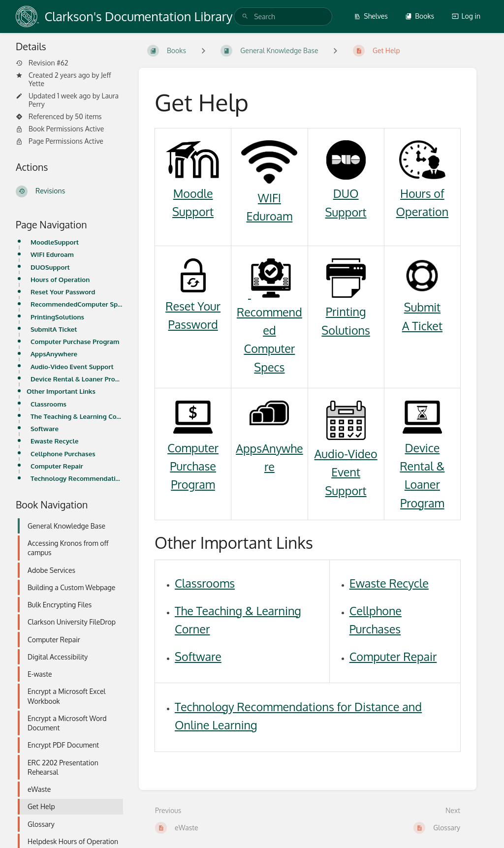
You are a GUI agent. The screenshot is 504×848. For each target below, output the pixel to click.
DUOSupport (50, 267)
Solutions (346, 330)
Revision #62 (42, 63)
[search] (283, 16)
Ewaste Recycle (54, 441)
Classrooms (48, 404)
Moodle (193, 193)
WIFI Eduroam (52, 254)
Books (420, 16)
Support (193, 211)
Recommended (269, 312)
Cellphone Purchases (63, 454)
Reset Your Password (63, 292)
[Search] (245, 16)
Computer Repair (57, 466)
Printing (346, 311)
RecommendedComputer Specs (77, 304)
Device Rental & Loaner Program (77, 379)
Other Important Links (61, 391)
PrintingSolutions (57, 317)
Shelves (371, 16)
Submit (422, 307)
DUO (346, 193)
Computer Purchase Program (75, 341)
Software (45, 428)
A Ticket (422, 326)
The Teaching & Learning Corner (77, 416)
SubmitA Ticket (54, 329)
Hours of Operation (60, 279)
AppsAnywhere (54, 354)
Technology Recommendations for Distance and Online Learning (77, 478)
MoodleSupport (55, 242)
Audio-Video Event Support (72, 366)
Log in (466, 16)
